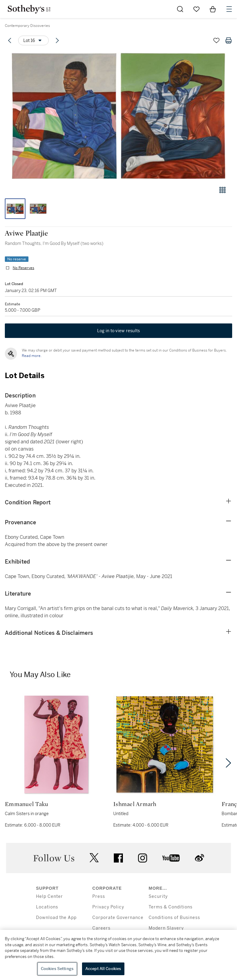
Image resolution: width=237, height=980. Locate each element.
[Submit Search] (180, 9)
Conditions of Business (174, 918)
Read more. (32, 356)
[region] (118, 955)
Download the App (56, 918)
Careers (101, 928)
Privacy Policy (108, 907)
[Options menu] (33, 40)
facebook (118, 858)
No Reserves (23, 268)
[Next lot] (57, 40)
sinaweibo (199, 858)
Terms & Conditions (171, 907)
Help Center (49, 896)
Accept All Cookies (103, 969)
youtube (171, 858)
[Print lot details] (229, 40)
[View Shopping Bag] (213, 9)
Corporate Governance (118, 918)
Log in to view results (119, 331)
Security (158, 896)
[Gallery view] (222, 190)
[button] (118, 116)
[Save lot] (216, 40)
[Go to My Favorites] (196, 9)
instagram (143, 858)
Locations (47, 907)
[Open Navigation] (229, 9)
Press (99, 896)
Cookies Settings (57, 969)
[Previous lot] (10, 40)
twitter (94, 858)
